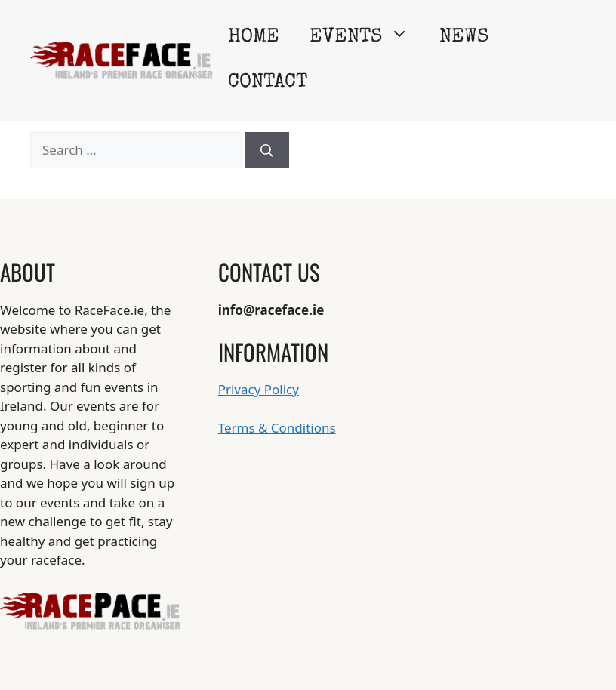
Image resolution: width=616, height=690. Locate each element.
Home (254, 38)
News (464, 38)
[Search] (267, 150)
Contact (268, 83)
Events (367, 38)
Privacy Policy (259, 389)
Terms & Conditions (277, 428)
